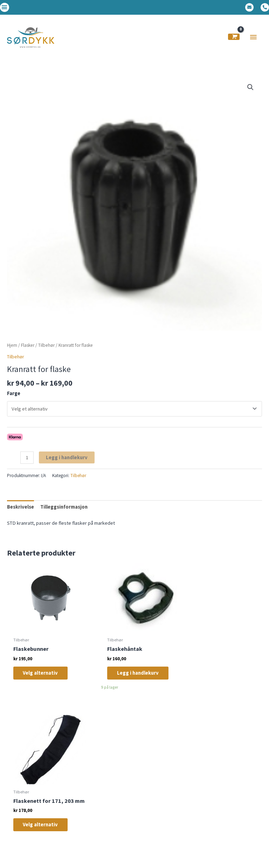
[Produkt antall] (27, 461)
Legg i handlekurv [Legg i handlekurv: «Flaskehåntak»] (127, 680)
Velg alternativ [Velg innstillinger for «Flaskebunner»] (45, 677)
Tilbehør (46, 349)
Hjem (12, 349)
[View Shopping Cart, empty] (234, 39)
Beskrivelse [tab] (20, 511)
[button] (5, 7)
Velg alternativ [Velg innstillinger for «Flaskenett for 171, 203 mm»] (219, 684)
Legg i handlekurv (67, 461)
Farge (14, 397)
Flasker (28, 349)
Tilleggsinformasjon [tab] (64, 511)
